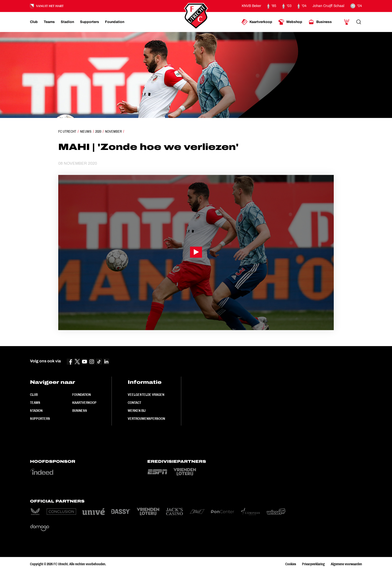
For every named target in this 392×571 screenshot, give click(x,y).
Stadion (36, 411)
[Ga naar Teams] (49, 22)
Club (34, 395)
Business (80, 411)
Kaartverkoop (84, 403)
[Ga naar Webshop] (290, 22)
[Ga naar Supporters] (89, 22)
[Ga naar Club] (34, 22)
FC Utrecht (67, 131)
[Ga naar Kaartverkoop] (257, 22)
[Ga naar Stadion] (67, 22)
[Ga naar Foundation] (115, 22)
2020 (98, 131)
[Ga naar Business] (320, 22)
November (113, 131)
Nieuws (86, 131)
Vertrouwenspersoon (146, 419)
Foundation (81, 395)
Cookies (291, 564)
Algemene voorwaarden (346, 564)
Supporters (40, 419)
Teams (35, 403)
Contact (134, 403)
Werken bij (137, 411)
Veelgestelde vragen (146, 395)
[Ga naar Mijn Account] (347, 22)
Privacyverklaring (313, 564)
